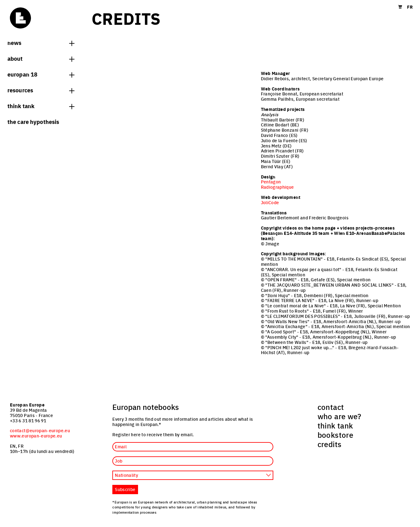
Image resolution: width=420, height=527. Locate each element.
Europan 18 (41, 74)
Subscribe (125, 489)
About (41, 58)
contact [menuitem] (331, 407)
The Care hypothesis (33, 121)
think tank (41, 106)
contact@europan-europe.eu (40, 430)
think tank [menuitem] (335, 425)
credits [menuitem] (330, 444)
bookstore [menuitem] (335, 435)
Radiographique (277, 187)
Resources (41, 90)
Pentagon (271, 182)
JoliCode (270, 202)
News (41, 42)
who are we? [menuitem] (340, 416)
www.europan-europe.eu (36, 436)
